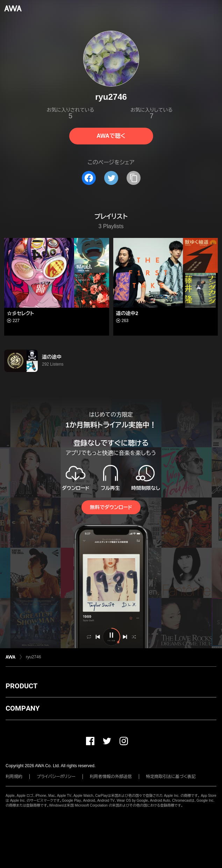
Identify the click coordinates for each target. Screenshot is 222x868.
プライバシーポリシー (56, 777)
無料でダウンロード (111, 507)
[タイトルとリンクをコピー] (134, 178)
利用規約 (14, 777)
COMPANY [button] (23, 708)
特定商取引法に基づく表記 (171, 777)
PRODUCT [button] (22, 686)
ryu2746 (33, 657)
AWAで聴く (111, 136)
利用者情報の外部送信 (111, 777)
